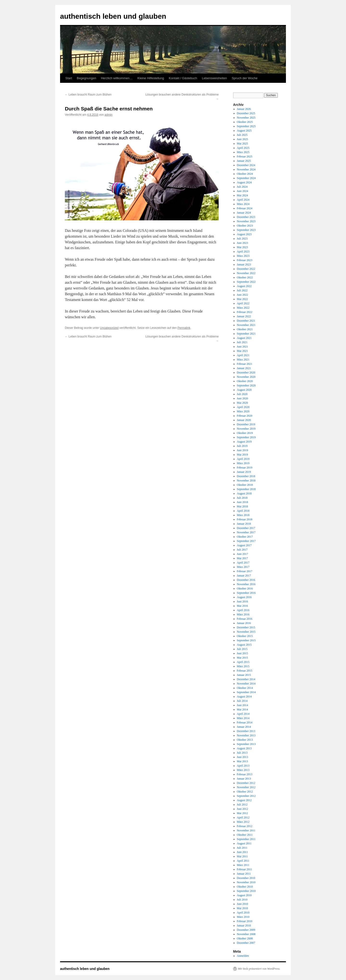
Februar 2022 (245, 312)
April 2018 (243, 511)
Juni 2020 (243, 398)
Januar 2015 (244, 675)
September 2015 (246, 640)
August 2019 (244, 442)
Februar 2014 (245, 722)
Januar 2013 (244, 779)
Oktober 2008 (245, 938)
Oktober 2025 (245, 122)
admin (108, 115)
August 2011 (244, 843)
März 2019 (243, 463)
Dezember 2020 (246, 373)
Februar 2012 (245, 826)
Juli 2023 (242, 239)
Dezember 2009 (246, 930)
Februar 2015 (245, 671)
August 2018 (244, 493)
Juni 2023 (243, 243)
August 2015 (244, 645)
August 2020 (244, 390)
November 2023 (246, 221)
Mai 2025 (242, 144)
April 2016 (243, 610)
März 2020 (243, 411)
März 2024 (243, 204)
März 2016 (243, 614)
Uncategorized (109, 328)
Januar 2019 (244, 472)
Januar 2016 (244, 623)
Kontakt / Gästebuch (183, 78)
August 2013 (244, 748)
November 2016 (246, 584)
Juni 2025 (243, 139)
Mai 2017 (242, 558)
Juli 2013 (242, 753)
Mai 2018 (242, 506)
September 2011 (246, 839)
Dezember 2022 (246, 269)
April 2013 (243, 766)
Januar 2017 (244, 576)
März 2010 (243, 917)
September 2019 (246, 437)
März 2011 (243, 865)
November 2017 (246, 532)
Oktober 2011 (245, 835)
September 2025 (246, 126)
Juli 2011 (242, 848)
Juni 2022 (243, 295)
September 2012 (246, 796)
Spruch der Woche (244, 78)
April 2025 (243, 148)
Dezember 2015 (246, 627)
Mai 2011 (242, 856)
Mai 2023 (242, 247)
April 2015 (243, 662)
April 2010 (243, 913)
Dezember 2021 (246, 321)
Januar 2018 (244, 524)
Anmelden (243, 956)
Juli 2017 (242, 550)
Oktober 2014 (245, 688)
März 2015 (243, 666)
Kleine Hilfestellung (151, 78)
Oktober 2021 (245, 329)
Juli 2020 (242, 394)
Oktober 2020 (245, 381)
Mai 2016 (242, 606)
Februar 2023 (245, 260)
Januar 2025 (244, 161)
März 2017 (243, 567)
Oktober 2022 (245, 277)
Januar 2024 (244, 213)
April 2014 (243, 714)
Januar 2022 (244, 316)
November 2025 (246, 118)
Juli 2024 (242, 187)
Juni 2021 (243, 347)
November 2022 (246, 273)
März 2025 (243, 152)
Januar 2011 (244, 874)
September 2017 (246, 541)
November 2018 (246, 481)
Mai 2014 (242, 709)
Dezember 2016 (246, 580)
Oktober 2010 (245, 887)
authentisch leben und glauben (113, 16)
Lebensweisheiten (214, 78)
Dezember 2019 (246, 424)
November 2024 (246, 169)
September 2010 (246, 891)
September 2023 (246, 230)
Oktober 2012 (245, 792)
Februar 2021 (245, 364)
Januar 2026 (244, 109)
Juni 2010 (243, 904)
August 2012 (244, 800)
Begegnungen (86, 78)
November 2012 (246, 787)
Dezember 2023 (246, 217)
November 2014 (246, 684)
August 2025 (244, 131)
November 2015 (246, 632)
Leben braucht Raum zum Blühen (88, 95)
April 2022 (243, 303)
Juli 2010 (242, 900)
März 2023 (243, 256)
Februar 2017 (245, 571)
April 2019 (243, 459)
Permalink (184, 328)
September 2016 (246, 593)
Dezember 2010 (246, 878)
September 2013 (246, 744)
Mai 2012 (242, 813)
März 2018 (243, 515)
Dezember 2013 (246, 731)
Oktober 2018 (245, 485)
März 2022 (243, 308)
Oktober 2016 (245, 589)
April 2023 (243, 252)
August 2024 (244, 182)
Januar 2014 (244, 727)
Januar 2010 (244, 926)
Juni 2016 (243, 601)
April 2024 (243, 200)
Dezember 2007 (246, 943)
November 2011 (246, 830)
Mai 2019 (242, 455)
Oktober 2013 (245, 740)
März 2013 (243, 770)
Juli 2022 (242, 290)
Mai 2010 (242, 908)
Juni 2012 (243, 809)
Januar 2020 (244, 420)
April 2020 (243, 407)
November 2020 (246, 377)
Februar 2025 (245, 156)
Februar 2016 (245, 619)
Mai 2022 (242, 299)
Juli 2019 (242, 446)
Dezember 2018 (246, 476)
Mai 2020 (242, 403)
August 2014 (244, 697)
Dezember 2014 (246, 679)
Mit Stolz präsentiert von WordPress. (259, 969)
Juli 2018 (242, 498)
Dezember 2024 (246, 165)
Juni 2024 (243, 191)
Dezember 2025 (246, 113)
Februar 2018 (245, 519)
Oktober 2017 (245, 537)
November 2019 (246, 429)
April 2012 (243, 818)
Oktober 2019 (245, 433)
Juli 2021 (242, 342)
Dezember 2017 (246, 528)
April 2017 (243, 563)
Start (69, 78)
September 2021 (246, 334)
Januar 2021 (244, 368)
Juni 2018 (243, 502)
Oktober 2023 (245, 226)
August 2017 (244, 545)
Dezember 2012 (246, 783)
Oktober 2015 (245, 636)
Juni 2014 (243, 705)
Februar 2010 (245, 921)
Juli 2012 (242, 805)
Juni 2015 (243, 653)
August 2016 (244, 597)
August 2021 (244, 338)
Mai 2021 (242, 351)
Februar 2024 (245, 208)
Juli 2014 (242, 701)
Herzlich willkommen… (117, 78)
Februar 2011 (245, 869)
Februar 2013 (245, 774)
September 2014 (246, 692)
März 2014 (243, 718)
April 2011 (243, 861)
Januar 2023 (244, 265)
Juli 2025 (242, 135)
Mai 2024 (242, 195)
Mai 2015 (242, 658)
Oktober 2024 (245, 174)
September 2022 (246, 282)
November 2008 (246, 934)
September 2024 (246, 178)
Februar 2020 (245, 416)
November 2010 (246, 882)
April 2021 (243, 355)
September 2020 (246, 385)
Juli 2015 (242, 649)
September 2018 (246, 489)
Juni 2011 (243, 852)
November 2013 (246, 735)
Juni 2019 (243, 450)
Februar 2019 (245, 468)
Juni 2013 (243, 757)
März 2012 (243, 822)
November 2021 (246, 325)
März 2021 (243, 360)
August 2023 (244, 234)
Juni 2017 (243, 554)
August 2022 (244, 286)
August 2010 (244, 895)
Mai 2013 (242, 761)
